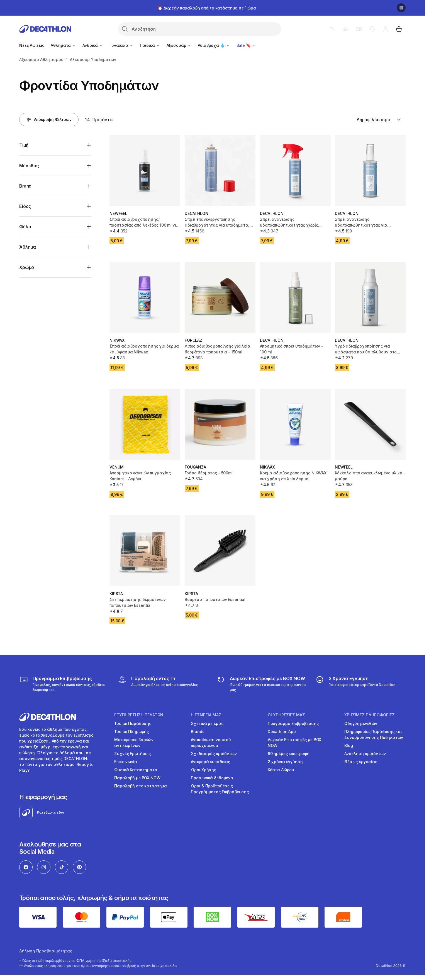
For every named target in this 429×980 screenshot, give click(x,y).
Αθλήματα (63, 45)
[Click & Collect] (158, 684)
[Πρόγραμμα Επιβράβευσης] (64, 684)
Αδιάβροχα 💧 (214, 45)
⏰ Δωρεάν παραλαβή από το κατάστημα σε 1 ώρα (207, 8)
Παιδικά (150, 45)
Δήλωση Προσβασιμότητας (46, 951)
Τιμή (24, 145)
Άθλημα (28, 247)
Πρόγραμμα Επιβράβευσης (293, 723)
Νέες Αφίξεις (32, 45)
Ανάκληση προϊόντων (365, 754)
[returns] (262, 684)
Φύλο (25, 227)
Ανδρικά (93, 45)
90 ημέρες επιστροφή (289, 754)
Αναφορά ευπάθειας (210, 762)
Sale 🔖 (246, 45)
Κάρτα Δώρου (281, 770)
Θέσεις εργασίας (361, 762)
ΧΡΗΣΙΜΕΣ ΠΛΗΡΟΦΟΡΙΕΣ (370, 715)
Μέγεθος (29, 166)
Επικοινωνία (125, 762)
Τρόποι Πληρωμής (131, 732)
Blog (348, 745)
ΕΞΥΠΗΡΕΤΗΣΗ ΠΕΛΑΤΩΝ (139, 715)
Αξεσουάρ (179, 45)
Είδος (25, 206)
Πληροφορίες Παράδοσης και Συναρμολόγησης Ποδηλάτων (374, 734)
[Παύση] (401, 8)
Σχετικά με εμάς (207, 723)
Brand (25, 186)
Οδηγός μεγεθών (361, 723)
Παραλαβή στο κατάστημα (141, 786)
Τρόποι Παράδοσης (133, 723)
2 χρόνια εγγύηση (285, 762)
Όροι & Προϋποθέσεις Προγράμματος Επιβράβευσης (220, 789)
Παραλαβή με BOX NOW (137, 778)
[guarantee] (355, 684)
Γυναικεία (121, 45)
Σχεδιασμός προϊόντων (214, 754)
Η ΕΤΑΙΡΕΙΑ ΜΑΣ (206, 715)
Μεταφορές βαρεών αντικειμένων (134, 743)
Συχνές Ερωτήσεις (132, 754)
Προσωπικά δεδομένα (212, 778)
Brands (198, 732)
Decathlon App (282, 732)
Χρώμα (27, 267)
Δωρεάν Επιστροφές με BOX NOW (295, 743)
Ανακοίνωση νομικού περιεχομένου (211, 743)
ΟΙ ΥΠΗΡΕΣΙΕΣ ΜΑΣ (286, 715)
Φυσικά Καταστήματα (136, 770)
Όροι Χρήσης (203, 770)
